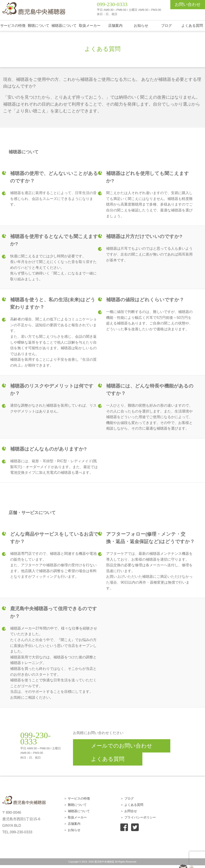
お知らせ (141, 26)
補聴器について (64, 26)
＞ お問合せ (129, 811)
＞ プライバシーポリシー (138, 817)
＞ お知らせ (72, 830)
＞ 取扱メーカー (75, 817)
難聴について (39, 26)
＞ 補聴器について (77, 811)
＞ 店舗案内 (72, 824)
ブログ (166, 26)
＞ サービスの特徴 (77, 798)
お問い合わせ (188, 4)
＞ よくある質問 (132, 805)
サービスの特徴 (13, 26)
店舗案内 (115, 26)
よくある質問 (192, 26)
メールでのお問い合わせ (122, 746)
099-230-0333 (112, 4)
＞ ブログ (127, 798)
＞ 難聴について (75, 805)
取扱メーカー (90, 26)
